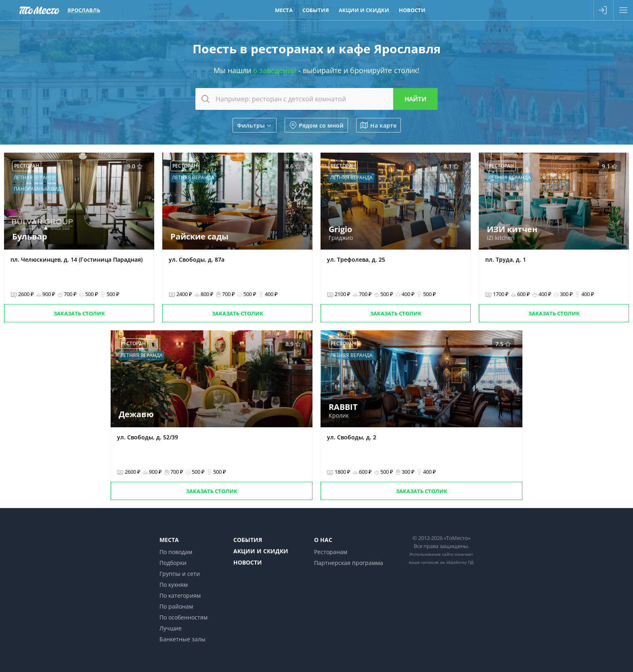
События (248, 540)
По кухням (174, 585)
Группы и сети (180, 574)
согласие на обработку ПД (447, 562)
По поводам (176, 552)
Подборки (173, 563)
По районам (176, 606)
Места (169, 540)
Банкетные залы (182, 639)
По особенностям (183, 617)
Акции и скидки (261, 551)
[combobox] (316, 99)
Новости (248, 562)
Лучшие (171, 628)
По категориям (180, 595)
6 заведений (275, 70)
